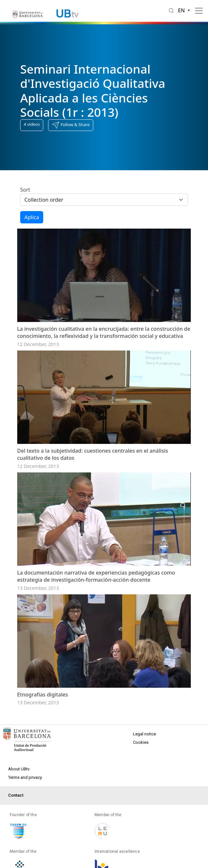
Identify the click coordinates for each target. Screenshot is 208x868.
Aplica (32, 217)
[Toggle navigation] (199, 11)
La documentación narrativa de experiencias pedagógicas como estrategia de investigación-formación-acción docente (96, 576)
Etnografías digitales (43, 695)
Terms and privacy (25, 777)
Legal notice (144, 734)
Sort (25, 190)
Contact (16, 795)
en (182, 10)
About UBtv (19, 769)
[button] (71, 125)
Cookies (141, 742)
